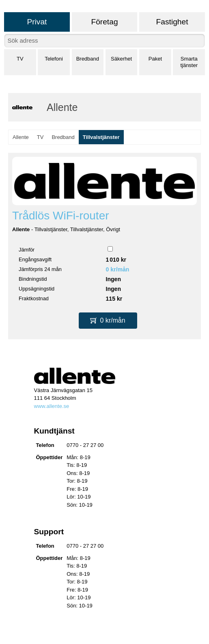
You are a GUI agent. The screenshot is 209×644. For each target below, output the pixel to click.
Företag (104, 22)
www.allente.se (52, 406)
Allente (21, 137)
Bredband (88, 59)
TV (20, 59)
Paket (155, 59)
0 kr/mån (118, 269)
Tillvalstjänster (101, 137)
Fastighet (172, 22)
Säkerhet (121, 59)
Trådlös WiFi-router (61, 216)
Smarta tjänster (189, 62)
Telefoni (54, 59)
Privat (37, 22)
